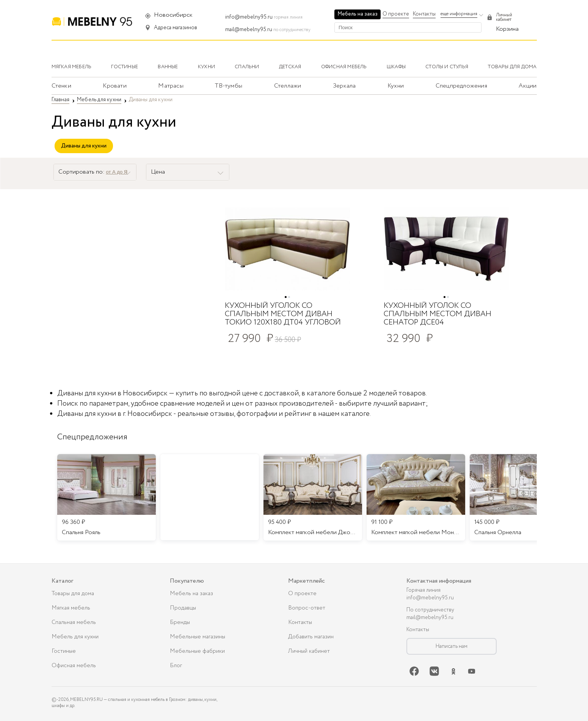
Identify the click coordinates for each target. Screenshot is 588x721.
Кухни (396, 86)
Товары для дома (73, 594)
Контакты (424, 14)
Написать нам (452, 646)
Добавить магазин (311, 637)
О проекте (396, 14)
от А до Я (117, 172)
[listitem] (107, 497)
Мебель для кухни (75, 637)
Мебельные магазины (198, 637)
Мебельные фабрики (197, 651)
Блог (176, 666)
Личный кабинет (309, 651)
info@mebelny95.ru (249, 17)
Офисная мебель (74, 666)
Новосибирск (173, 15)
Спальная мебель (74, 622)
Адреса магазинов (176, 28)
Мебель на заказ (358, 14)
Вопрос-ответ (307, 608)
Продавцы (183, 608)
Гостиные (64, 651)
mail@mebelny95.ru (249, 30)
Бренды (180, 622)
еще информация (459, 14)
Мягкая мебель (71, 608)
